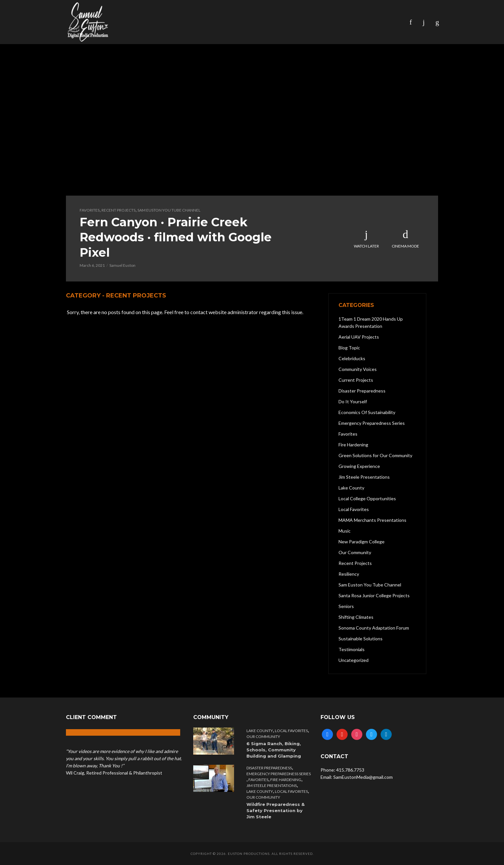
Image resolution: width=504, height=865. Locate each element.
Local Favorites (291, 731)
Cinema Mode (405, 239)
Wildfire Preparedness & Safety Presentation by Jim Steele (276, 810)
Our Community (263, 737)
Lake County (260, 731)
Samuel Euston (122, 265)
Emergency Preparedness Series (279, 774)
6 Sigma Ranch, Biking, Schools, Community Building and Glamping (274, 750)
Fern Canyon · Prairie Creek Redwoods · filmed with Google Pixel (176, 237)
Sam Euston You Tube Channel (169, 210)
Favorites (90, 210)
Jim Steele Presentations (272, 785)
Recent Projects (118, 210)
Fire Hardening (286, 780)
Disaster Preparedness (269, 768)
